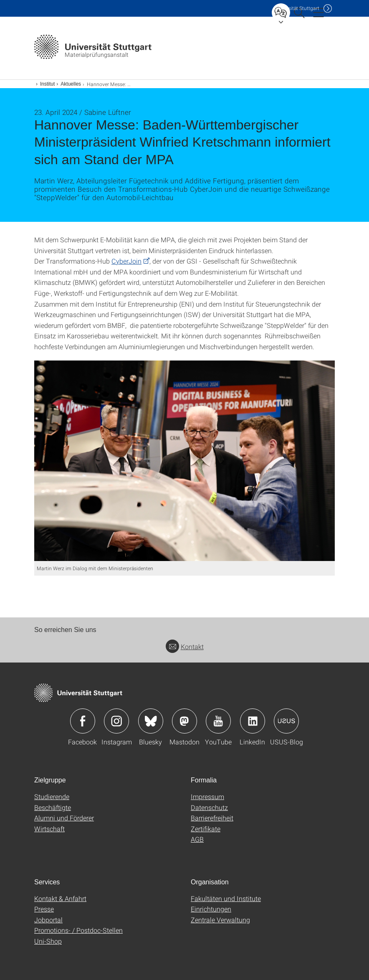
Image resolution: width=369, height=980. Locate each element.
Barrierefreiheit (212, 818)
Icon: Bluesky (151, 721)
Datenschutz (209, 807)
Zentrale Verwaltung (220, 920)
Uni (297, 8)
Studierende (52, 796)
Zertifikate (206, 829)
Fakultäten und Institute (226, 898)
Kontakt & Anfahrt (60, 898)
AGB (197, 839)
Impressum (207, 796)
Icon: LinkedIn (253, 721)
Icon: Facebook (83, 721)
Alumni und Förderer (64, 818)
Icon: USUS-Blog (286, 721)
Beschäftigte (53, 807)
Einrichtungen (211, 909)
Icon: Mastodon (184, 721)
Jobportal (48, 920)
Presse (44, 909)
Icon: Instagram (116, 721)
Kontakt (185, 646)
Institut (47, 84)
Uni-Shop (48, 941)
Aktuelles (71, 84)
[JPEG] (184, 461)
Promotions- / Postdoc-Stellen (78, 930)
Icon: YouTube (218, 721)
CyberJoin (126, 261)
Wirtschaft (49, 829)
